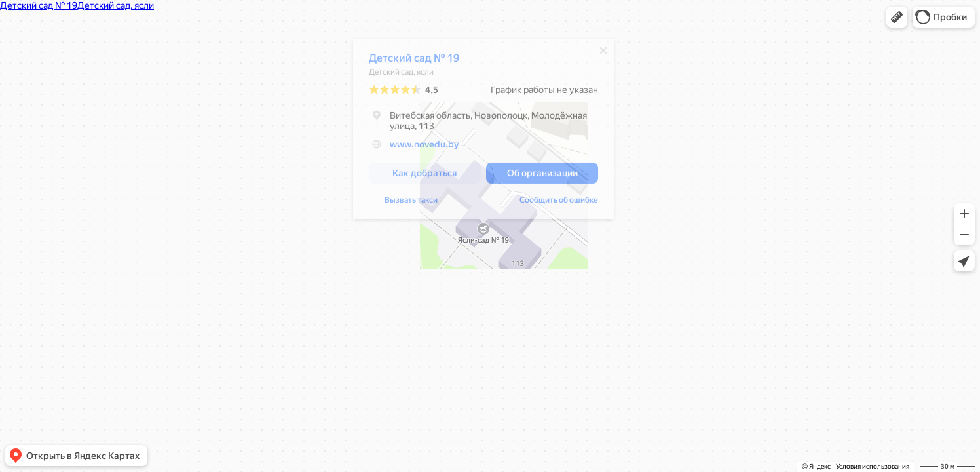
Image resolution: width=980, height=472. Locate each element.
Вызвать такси (411, 203)
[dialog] (483, 132)
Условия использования (873, 466)
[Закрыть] (603, 54)
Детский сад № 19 (414, 61)
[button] (897, 17)
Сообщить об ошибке (559, 203)
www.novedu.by (424, 147)
